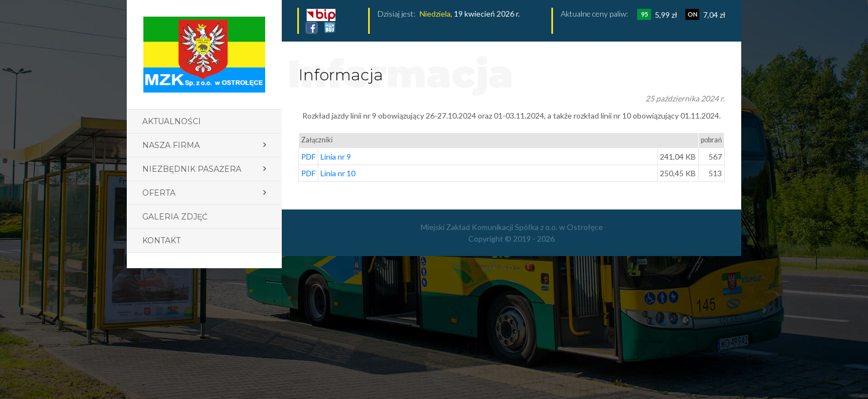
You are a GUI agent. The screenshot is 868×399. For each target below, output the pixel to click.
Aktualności (172, 121)
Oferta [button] (159, 193)
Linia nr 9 (336, 157)
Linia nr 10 (338, 173)
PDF (308, 157)
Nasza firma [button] (171, 145)
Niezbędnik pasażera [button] (192, 169)
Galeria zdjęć (175, 217)
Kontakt (161, 241)
